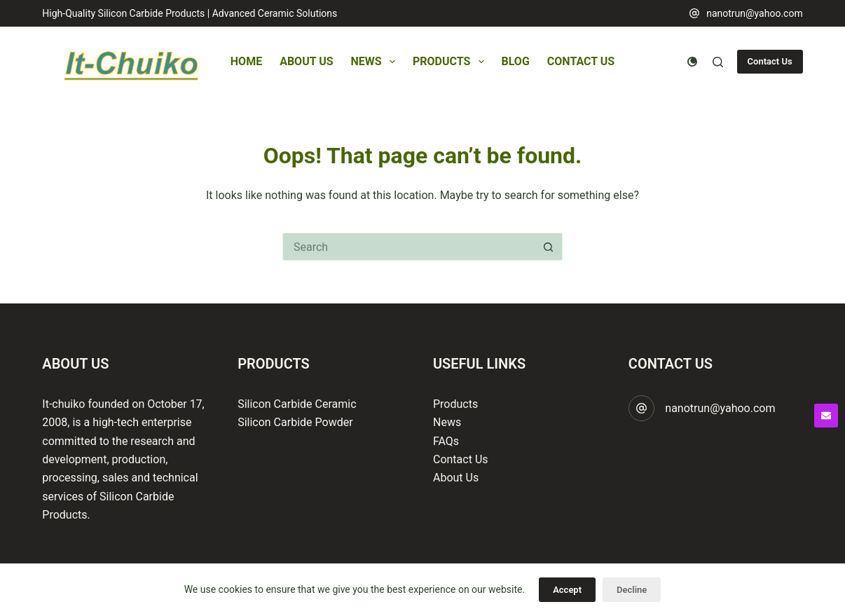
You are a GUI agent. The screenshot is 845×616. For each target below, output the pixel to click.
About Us (306, 61)
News (376, 62)
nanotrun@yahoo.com (755, 13)
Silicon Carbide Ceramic (297, 404)
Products (451, 62)
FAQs (446, 441)
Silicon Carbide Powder (295, 422)
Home (246, 61)
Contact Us (581, 61)
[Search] (718, 62)
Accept (567, 590)
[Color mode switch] (692, 62)
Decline (632, 590)
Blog (516, 61)
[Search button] (549, 247)
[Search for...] (408, 247)
